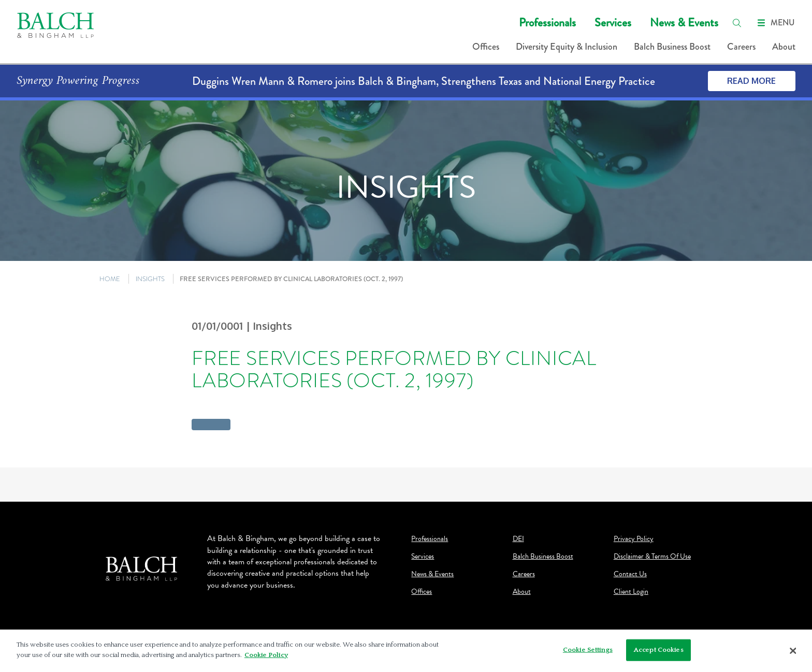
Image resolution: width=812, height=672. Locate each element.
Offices (486, 47)
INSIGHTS (150, 279)
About (784, 47)
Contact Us (630, 574)
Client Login (631, 592)
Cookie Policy (266, 658)
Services (613, 23)
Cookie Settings (588, 653)
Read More (751, 81)
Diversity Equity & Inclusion (567, 47)
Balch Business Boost (672, 47)
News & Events (684, 23)
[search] (737, 23)
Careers (741, 47)
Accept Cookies (659, 653)
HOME (110, 279)
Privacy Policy (634, 539)
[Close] (793, 654)
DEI (518, 539)
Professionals (547, 23)
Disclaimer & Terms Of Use (652, 557)
